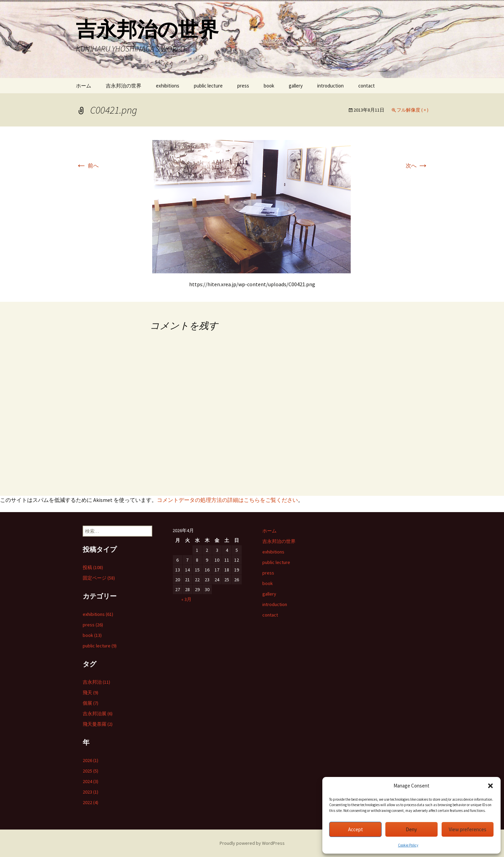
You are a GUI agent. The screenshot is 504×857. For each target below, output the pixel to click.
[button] (490, 786)
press (243, 86)
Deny (411, 829)
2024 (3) (90, 781)
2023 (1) (90, 792)
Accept (356, 829)
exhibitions (168, 86)
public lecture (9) (100, 646)
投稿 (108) (93, 567)
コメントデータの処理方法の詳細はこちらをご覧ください (227, 500)
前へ (87, 165)
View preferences (468, 829)
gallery (296, 86)
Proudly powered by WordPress (252, 843)
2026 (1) (90, 760)
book (269, 86)
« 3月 (186, 599)
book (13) (92, 635)
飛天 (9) (90, 693)
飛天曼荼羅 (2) (98, 724)
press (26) (93, 625)
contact (367, 86)
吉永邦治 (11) (96, 682)
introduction (330, 86)
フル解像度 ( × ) (412, 110)
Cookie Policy (408, 845)
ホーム (84, 86)
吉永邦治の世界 (124, 86)
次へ (417, 165)
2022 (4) (90, 802)
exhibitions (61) (98, 614)
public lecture (208, 86)
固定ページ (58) (99, 578)
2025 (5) (90, 771)
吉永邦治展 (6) (98, 714)
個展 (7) (90, 703)
